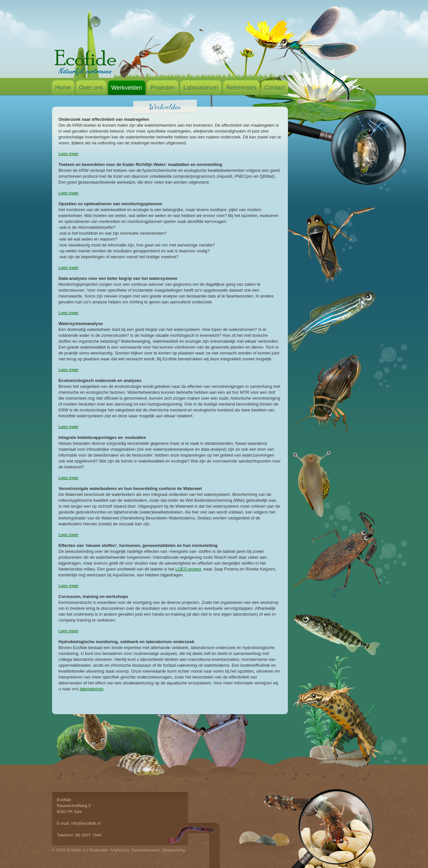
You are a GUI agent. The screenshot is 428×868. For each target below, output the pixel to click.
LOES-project (188, 569)
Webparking (173, 850)
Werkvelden (127, 88)
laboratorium (92, 689)
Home (63, 88)
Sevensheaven (146, 850)
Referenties (241, 88)
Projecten (163, 88)
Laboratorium (201, 88)
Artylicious (120, 850)
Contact (275, 88)
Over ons (91, 88)
